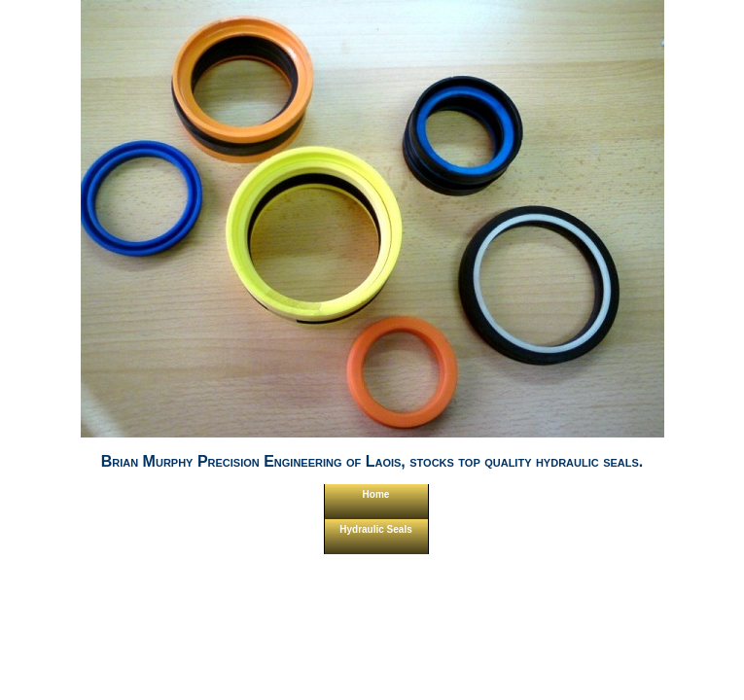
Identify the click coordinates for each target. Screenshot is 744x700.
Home (376, 494)
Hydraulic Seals (375, 529)
